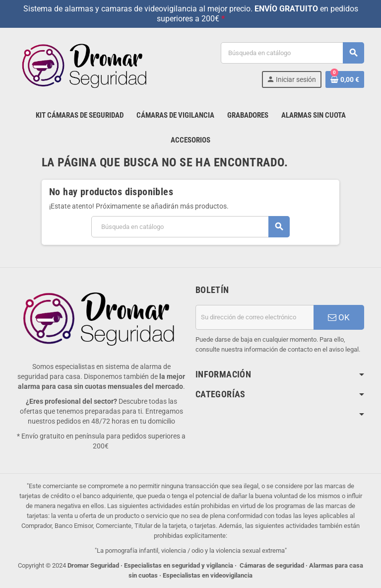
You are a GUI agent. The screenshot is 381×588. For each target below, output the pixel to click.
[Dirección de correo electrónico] (254, 317)
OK (339, 317)
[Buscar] (292, 53)
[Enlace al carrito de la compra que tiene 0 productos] (345, 79)
